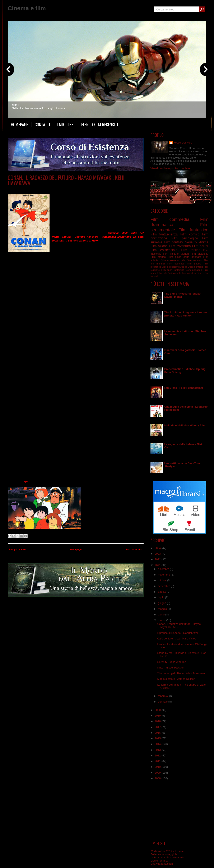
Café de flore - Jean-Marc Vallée (177, 639)
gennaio (163, 702)
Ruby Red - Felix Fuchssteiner (184, 388)
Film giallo (175, 257)
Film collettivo (189, 273)
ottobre (163, 580)
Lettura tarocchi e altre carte (167, 857)
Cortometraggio (194, 270)
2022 (158, 559)
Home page (76, 549)
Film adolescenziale (173, 260)
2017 (158, 727)
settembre (164, 586)
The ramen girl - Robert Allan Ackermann (182, 673)
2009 (158, 773)
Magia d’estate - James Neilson (176, 679)
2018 (158, 721)
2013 (158, 750)
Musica (183, 267)
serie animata (57, 189)
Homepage (19, 125)
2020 (158, 710)
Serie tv (70, 189)
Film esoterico (176, 264)
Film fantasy (174, 242)
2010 (158, 767)
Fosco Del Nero (183, 143)
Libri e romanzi (159, 861)
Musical (154, 276)
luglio (162, 597)
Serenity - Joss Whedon (172, 662)
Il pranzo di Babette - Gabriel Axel (177, 633)
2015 (158, 738)
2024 (158, 548)
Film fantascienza (164, 234)
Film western (194, 260)
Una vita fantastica (162, 864)
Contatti (42, 125)
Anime (44, 189)
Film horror (200, 246)
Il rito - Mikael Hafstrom (171, 668)
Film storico (158, 257)
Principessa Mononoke (116, 237)
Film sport (167, 270)
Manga (185, 254)
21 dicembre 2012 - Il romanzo (169, 851)
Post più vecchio (134, 549)
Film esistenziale (164, 250)
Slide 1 (15, 105)
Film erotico (203, 273)
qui (26, 481)
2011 (158, 761)
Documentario (196, 267)
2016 (158, 733)
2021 (158, 565)
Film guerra (194, 264)
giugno (162, 603)
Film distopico (199, 254)
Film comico (190, 234)
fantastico (179, 270)
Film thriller (190, 250)
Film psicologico (185, 238)
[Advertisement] (180, 811)
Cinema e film (27, 8)
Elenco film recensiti (100, 125)
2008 (158, 778)
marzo (162, 620)
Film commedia (170, 219)
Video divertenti (170, 267)
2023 (158, 554)
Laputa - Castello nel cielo (80, 237)
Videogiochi (175, 273)
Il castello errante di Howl (82, 241)
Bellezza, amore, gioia (164, 854)
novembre (164, 575)
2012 (158, 756)
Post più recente (17, 549)
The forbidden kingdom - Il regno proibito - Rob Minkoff (185, 314)
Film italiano (171, 254)
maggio (163, 609)
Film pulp (162, 273)
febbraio (163, 696)
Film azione (159, 246)
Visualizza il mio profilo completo (170, 168)
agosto (162, 592)
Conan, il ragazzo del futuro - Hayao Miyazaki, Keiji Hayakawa (66, 180)
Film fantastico (193, 230)
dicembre (164, 569)
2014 (158, 744)
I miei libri (66, 125)
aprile (162, 614)
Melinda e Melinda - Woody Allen (185, 425)
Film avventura (180, 246)
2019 (158, 716)
